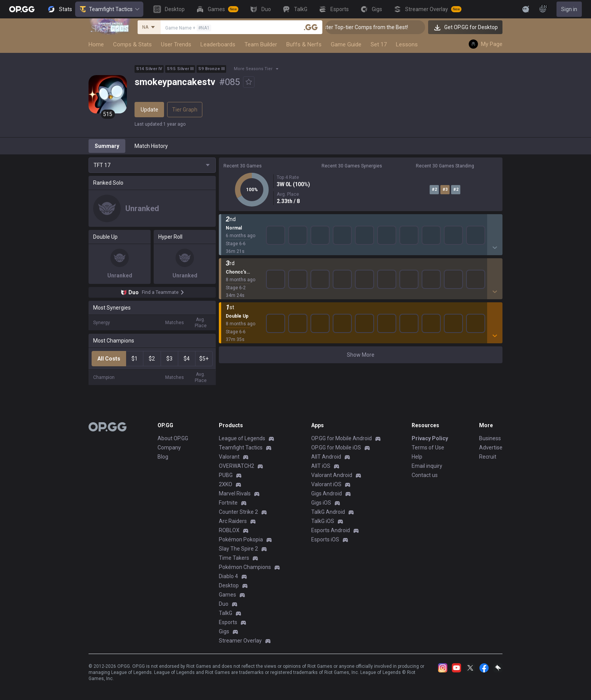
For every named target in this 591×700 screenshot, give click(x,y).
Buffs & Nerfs (304, 44)
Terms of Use (428, 448)
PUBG (226, 475)
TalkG (226, 613)
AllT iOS (321, 466)
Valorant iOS (326, 484)
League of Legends (242, 438)
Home (96, 44)
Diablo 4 (228, 576)
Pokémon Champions (245, 567)
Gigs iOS (321, 503)
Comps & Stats (132, 44)
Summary (107, 146)
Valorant (229, 457)
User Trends (176, 44)
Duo (224, 604)
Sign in (569, 9)
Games (227, 595)
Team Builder (261, 44)
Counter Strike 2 (238, 512)
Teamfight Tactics (109, 9)
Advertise (491, 448)
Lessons (407, 44)
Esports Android (331, 530)
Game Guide (346, 44)
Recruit (488, 457)
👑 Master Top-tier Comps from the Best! (372, 27)
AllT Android (326, 457)
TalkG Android (328, 512)
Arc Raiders (233, 521)
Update (149, 110)
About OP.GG (173, 438)
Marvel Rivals (235, 493)
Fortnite (228, 503)
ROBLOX (229, 530)
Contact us (425, 475)
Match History (151, 146)
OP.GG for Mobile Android (341, 438)
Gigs (224, 631)
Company (169, 448)
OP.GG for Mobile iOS (336, 448)
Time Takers (234, 558)
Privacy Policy (430, 438)
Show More (361, 226)
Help (417, 457)
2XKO (226, 484)
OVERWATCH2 (236, 466)
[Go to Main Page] (22, 9)
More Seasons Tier (253, 69)
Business (490, 438)
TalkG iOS (323, 521)
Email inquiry (427, 466)
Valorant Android (332, 475)
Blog (163, 457)
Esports (228, 622)
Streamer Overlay (240, 641)
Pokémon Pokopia (241, 539)
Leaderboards (218, 44)
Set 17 (379, 44)
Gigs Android (327, 493)
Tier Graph (185, 110)
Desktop (229, 585)
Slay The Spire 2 (238, 549)
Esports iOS (325, 539)
